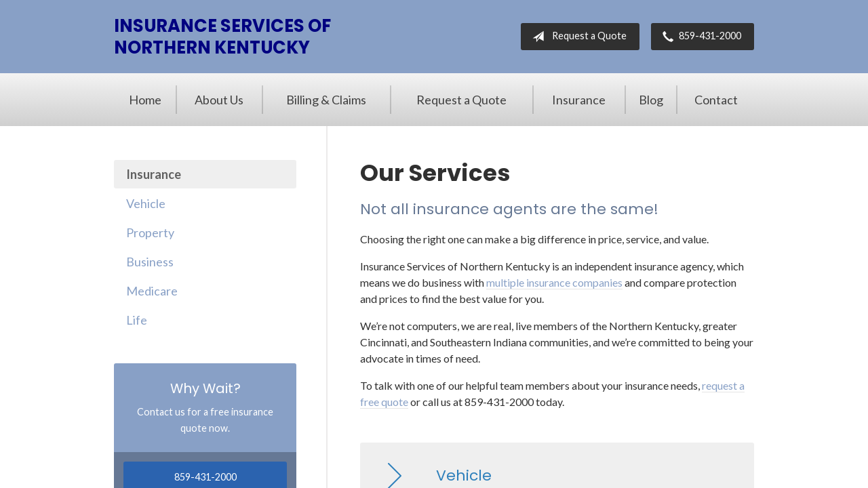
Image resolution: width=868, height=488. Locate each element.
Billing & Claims (326, 100)
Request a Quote (577, 37)
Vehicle (146, 203)
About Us (219, 100)
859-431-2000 (699, 37)
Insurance (579, 100)
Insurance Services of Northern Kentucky (222, 37)
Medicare (152, 291)
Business (150, 262)
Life (137, 320)
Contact (716, 100)
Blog (651, 100)
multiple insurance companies (554, 282)
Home (145, 100)
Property (150, 232)
